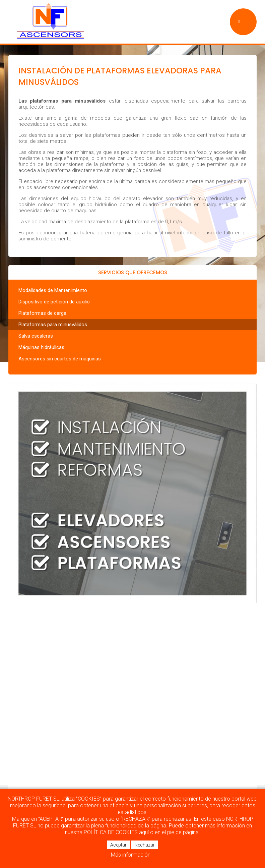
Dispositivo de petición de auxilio (54, 302)
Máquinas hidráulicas (41, 347)
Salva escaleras (36, 336)
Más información (131, 855)
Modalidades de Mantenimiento (53, 290)
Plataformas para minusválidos (53, 325)
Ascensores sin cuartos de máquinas (60, 359)
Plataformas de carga (42, 313)
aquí (144, 832)
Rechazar (145, 845)
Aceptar (118, 845)
